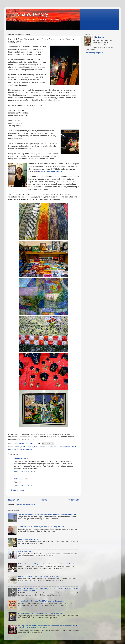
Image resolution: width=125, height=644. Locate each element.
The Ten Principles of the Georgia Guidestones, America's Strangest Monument (47, 514)
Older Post (74, 500)
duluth (23, 447)
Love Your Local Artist (66, 447)
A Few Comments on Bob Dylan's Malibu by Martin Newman (40, 613)
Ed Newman (18, 479)
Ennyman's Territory (29, 14)
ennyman (30, 447)
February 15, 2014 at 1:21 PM (25, 472)
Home (44, 500)
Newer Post (14, 500)
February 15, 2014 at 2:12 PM (25, 485)
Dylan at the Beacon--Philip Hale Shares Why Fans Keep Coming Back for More (47, 564)
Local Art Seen (52, 447)
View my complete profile (94, 53)
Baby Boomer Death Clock (28, 539)
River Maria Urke (19, 450)
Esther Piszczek (40, 447)
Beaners (17, 447)
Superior (29, 450)
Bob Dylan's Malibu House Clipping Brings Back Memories (39, 576)
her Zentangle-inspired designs (50, 171)
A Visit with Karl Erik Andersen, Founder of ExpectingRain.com (41, 527)
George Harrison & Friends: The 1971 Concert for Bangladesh (41, 601)
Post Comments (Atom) (27, 505)
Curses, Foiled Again (26, 552)
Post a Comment (18, 490)
